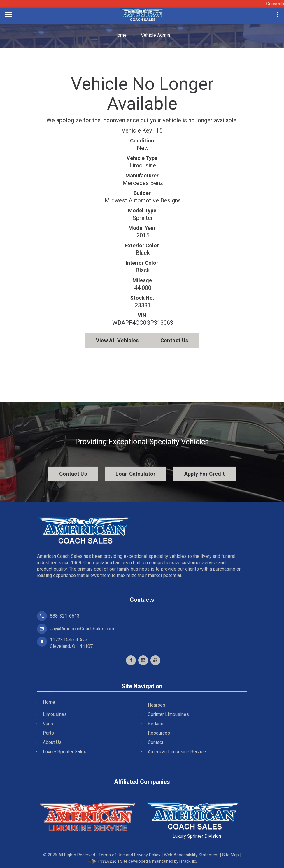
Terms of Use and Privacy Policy (129, 855)
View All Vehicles (117, 340)
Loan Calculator (135, 474)
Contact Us (174, 340)
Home (120, 35)
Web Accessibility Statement (191, 855)
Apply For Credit (205, 474)
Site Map (230, 855)
